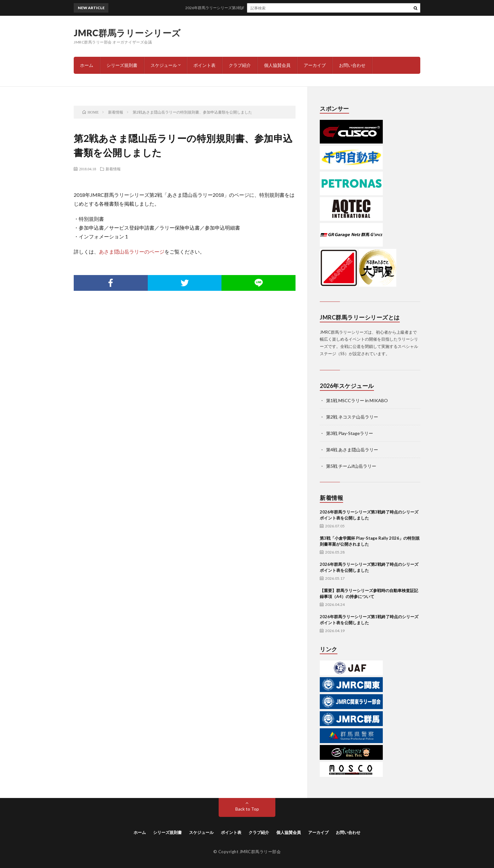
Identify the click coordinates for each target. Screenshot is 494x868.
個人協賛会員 (277, 65)
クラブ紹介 (240, 65)
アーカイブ (315, 65)
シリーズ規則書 (122, 65)
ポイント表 (204, 65)
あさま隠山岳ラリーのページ (132, 252)
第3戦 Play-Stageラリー (350, 433)
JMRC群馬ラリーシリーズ (127, 33)
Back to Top (247, 809)
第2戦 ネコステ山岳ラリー (352, 417)
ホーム (87, 65)
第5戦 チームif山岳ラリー (351, 466)
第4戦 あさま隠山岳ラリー (352, 450)
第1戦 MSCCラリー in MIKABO (357, 400)
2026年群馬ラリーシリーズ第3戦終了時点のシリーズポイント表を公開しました (267, 8)
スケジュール (164, 65)
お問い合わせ (352, 65)
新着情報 (113, 169)
